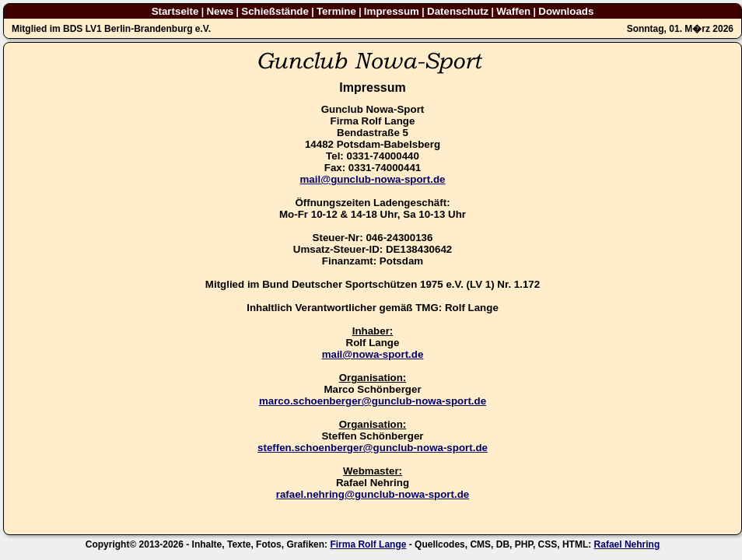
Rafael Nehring (627, 544)
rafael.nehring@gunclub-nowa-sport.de (373, 494)
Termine (336, 11)
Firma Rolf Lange (368, 544)
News (220, 11)
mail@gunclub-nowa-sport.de (372, 179)
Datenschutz (458, 11)
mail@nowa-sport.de (373, 354)
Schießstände (275, 11)
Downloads (566, 11)
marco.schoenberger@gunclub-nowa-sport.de (373, 401)
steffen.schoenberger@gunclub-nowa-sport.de (373, 448)
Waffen (513, 11)
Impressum (392, 11)
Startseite (175, 11)
